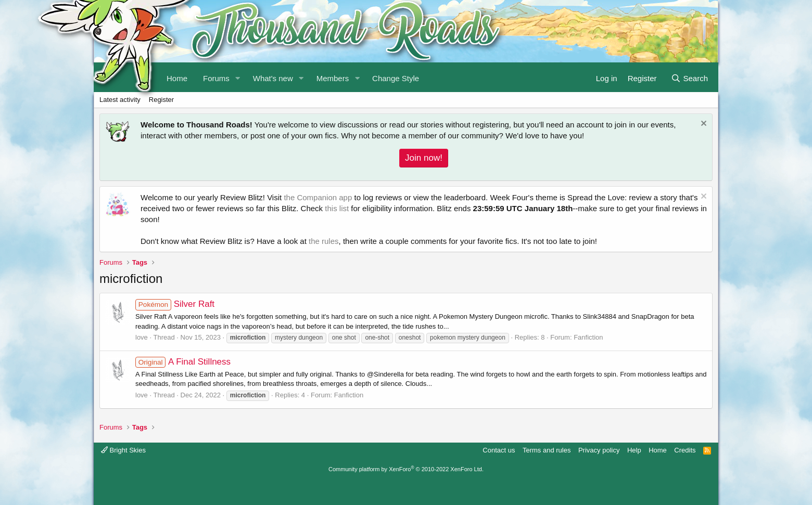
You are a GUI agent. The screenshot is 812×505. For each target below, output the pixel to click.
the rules (324, 241)
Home (658, 450)
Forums (216, 78)
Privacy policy (599, 450)
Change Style (396, 78)
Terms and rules (547, 450)
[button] (238, 77)
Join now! (424, 158)
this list (337, 208)
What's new (273, 78)
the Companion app (318, 197)
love (142, 337)
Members (333, 78)
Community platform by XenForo (406, 469)
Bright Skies (123, 450)
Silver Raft (175, 304)
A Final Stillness (183, 362)
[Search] (689, 77)
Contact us (499, 450)
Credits (685, 450)
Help (634, 450)
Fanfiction (588, 337)
